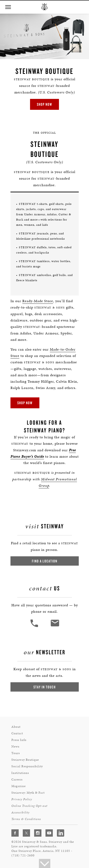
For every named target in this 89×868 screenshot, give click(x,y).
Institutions (20, 773)
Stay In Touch (45, 687)
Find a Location (45, 561)
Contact (17, 733)
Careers (17, 779)
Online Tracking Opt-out (29, 806)
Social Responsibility (27, 766)
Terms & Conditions (26, 819)
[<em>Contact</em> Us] (55, 626)
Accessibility (20, 812)
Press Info (19, 740)
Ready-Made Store (38, 301)
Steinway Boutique (25, 760)
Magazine (19, 786)
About (16, 727)
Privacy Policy (22, 799)
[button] (8, 7)
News (15, 746)
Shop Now (44, 104)
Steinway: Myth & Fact (28, 793)
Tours (16, 753)
